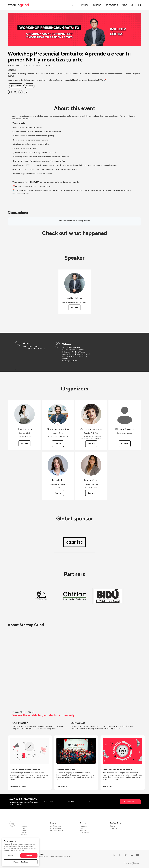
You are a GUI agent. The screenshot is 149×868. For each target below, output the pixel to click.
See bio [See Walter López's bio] (74, 308)
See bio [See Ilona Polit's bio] (58, 493)
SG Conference (56, 826)
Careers (112, 826)
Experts (23, 828)
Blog (82, 828)
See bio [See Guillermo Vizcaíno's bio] (58, 444)
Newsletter (84, 826)
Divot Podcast (85, 833)
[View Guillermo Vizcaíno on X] (58, 425)
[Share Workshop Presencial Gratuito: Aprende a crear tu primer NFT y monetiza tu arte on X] (15, 92)
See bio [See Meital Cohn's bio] (91, 493)
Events (85, 5)
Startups (23, 830)
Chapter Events (56, 828)
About (125, 5)
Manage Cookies (21, 862)
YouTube (83, 830)
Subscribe (129, 802)
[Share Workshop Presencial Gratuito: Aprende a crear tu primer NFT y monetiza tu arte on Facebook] (10, 92)
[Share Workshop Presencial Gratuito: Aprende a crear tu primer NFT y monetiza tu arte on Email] (26, 92)
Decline (11, 856)
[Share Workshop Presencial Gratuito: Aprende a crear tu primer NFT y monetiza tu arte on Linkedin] (20, 92)
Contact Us (114, 828)
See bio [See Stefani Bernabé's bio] (125, 444)
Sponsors (24, 833)
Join (74, 5)
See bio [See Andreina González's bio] (91, 444)
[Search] (132, 5)
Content (97, 5)
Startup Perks (112, 5)
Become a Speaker (57, 830)
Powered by (131, 863)
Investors (24, 826)
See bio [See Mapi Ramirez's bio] (24, 444)
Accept (29, 856)
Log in (138, 5)
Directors (24, 835)
